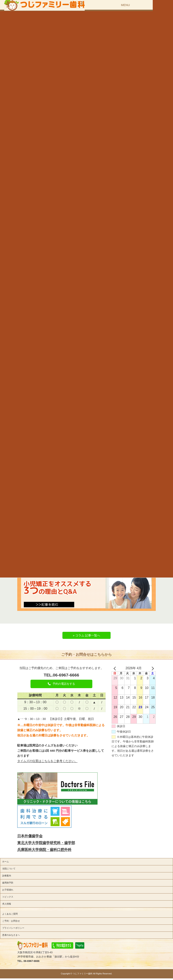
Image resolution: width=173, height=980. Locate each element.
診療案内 (7, 876)
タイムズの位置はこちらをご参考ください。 (47, 761)
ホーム (6, 862)
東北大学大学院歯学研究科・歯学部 (46, 843)
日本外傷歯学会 (30, 836)
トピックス (8, 897)
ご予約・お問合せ (11, 921)
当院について (9, 869)
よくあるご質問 (10, 914)
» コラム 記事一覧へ (87, 635)
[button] (61, 684)
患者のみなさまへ (11, 935)
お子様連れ (8, 890)
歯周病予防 (8, 883)
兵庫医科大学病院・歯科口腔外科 (44, 850)
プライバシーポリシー (13, 928)
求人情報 (7, 904)
